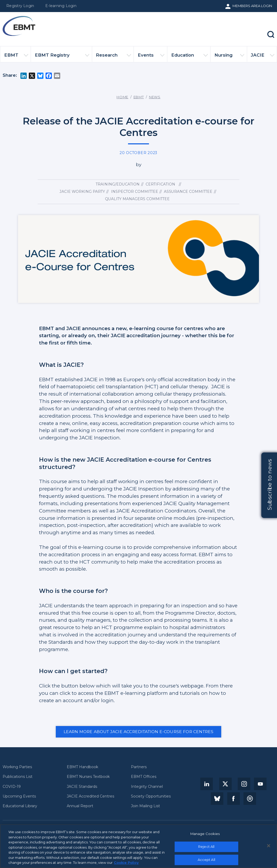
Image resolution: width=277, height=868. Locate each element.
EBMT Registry (62, 57)
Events (151, 57)
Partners (139, 767)
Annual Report (80, 806)
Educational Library (20, 806)
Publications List (18, 777)
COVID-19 (12, 787)
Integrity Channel (147, 787)
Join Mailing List (145, 806)
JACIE (262, 57)
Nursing (229, 57)
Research (113, 57)
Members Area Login (252, 6)
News (155, 97)
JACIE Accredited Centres (90, 796)
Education (190, 57)
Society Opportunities (151, 796)
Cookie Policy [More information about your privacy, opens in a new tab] (126, 862)
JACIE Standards (82, 787)
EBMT (16, 57)
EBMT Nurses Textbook (88, 777)
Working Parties (17, 767)
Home (122, 97)
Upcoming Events (19, 796)
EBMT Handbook (82, 767)
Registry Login (20, 6)
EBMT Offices (144, 777)
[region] (138, 846)
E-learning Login (61, 6)
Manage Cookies (205, 834)
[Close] (269, 846)
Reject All (206, 847)
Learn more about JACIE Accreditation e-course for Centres (139, 732)
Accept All (206, 860)
